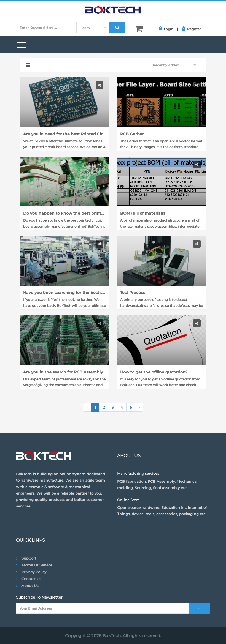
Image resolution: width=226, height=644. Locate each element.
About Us (30, 586)
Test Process (132, 293)
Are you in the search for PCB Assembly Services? (65, 372)
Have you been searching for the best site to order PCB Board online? (65, 293)
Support (29, 558)
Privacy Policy (34, 572)
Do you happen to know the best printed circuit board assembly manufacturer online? (65, 213)
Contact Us (31, 579)
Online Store (128, 500)
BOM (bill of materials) (143, 213)
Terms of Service (37, 565)
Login (166, 29)
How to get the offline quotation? (154, 372)
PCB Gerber (132, 134)
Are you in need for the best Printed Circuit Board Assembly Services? (65, 134)
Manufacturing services (138, 473)
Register (191, 29)
